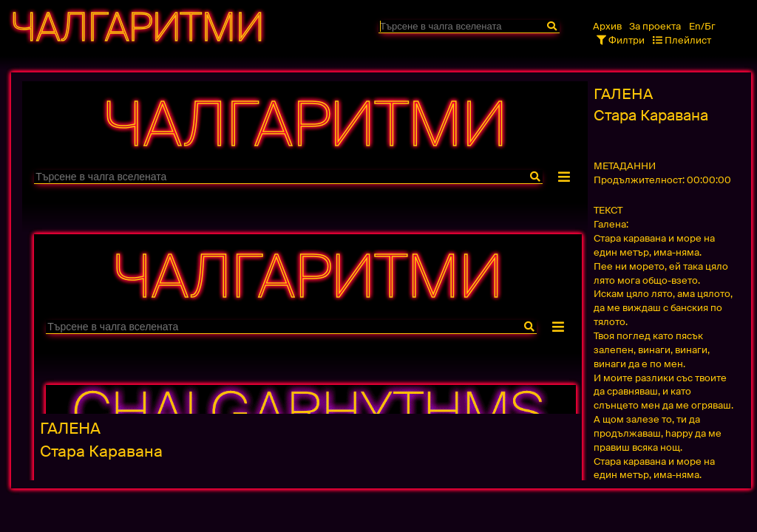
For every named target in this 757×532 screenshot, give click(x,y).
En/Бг (702, 26)
